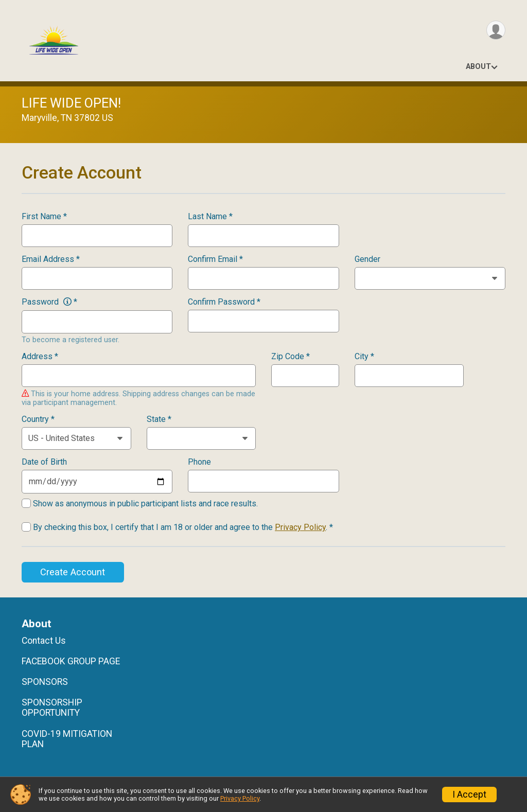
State (159, 419)
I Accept (469, 795)
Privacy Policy (300, 527)
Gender (367, 259)
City (364, 357)
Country (38, 419)
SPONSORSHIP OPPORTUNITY (52, 708)
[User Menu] (496, 30)
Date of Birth (44, 462)
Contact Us (44, 641)
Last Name (210, 217)
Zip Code (291, 357)
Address (40, 357)
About (478, 67)
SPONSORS (45, 682)
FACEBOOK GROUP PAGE (71, 661)
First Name (44, 217)
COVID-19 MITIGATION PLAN (67, 739)
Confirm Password (224, 302)
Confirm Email (215, 259)
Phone (199, 462)
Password (49, 302)
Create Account (73, 572)
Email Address (51, 259)
